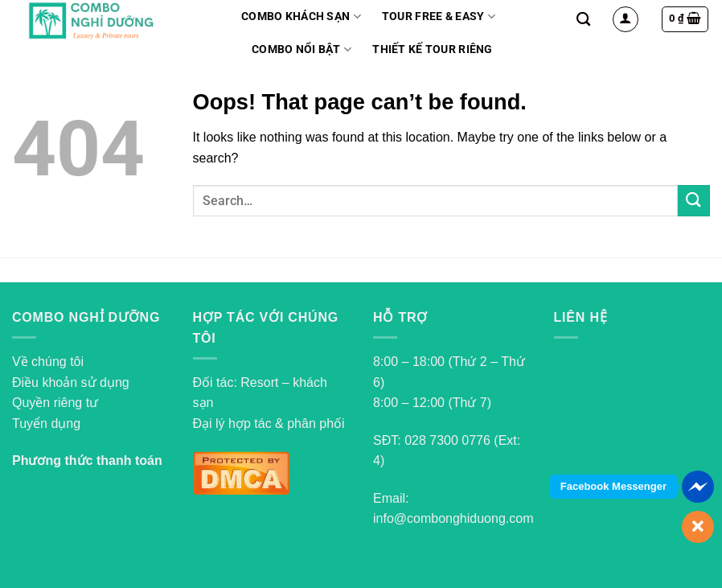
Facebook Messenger (613, 486)
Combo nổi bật (302, 49)
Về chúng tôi (48, 362)
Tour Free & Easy (439, 16)
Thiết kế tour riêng (432, 49)
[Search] (583, 20)
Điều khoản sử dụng (71, 382)
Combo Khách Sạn (301, 16)
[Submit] (694, 201)
